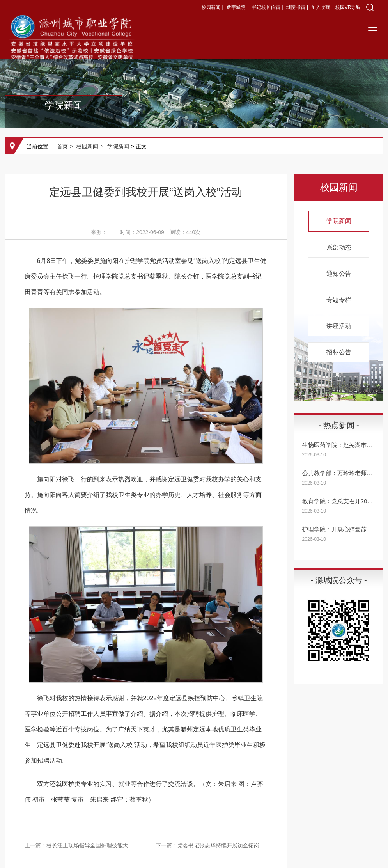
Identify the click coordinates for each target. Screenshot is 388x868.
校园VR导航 (348, 7)
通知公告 (339, 274)
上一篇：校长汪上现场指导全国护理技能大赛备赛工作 (80, 845)
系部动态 (339, 248)
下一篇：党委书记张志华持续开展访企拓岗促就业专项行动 (211, 845)
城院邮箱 (296, 7)
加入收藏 (321, 7)
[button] (370, 7)
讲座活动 (339, 326)
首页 (62, 146)
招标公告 (339, 352)
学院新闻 (118, 146)
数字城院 (236, 7)
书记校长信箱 (266, 7)
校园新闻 (211, 7)
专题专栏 (339, 300)
